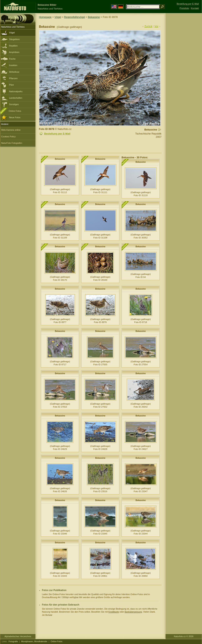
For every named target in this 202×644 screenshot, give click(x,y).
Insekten (13, 65)
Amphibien (14, 52)
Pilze (11, 85)
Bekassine (94, 17)
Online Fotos (15, 111)
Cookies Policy (8, 137)
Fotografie (13, 641)
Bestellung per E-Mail (57, 134)
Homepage (45, 17)
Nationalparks (16, 91)
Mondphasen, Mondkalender (34, 641)
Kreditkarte (114, 612)
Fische (12, 59)
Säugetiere (14, 39)
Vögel (12, 33)
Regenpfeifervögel (75, 17)
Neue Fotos (15, 117)
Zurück (148, 26)
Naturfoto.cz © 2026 (184, 636)
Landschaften (16, 98)
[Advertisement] (184, 78)
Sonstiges (14, 104)
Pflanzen (13, 78)
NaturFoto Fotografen (12, 143)
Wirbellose (14, 72)
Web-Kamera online (11, 130)
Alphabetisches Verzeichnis (18, 636)
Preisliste (184, 8)
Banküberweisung (133, 612)
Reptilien (13, 46)
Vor (156, 26)
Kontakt (195, 8)
